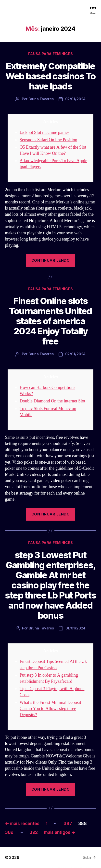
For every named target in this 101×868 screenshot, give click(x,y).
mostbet (53, 868)
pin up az (51, 868)
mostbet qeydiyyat (89, 868)
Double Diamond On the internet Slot (52, 401)
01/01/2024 (75, 628)
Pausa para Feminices (50, 54)
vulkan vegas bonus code (14, 868)
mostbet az (73, 868)
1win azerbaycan (37, 868)
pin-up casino (46, 868)
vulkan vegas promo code (18, 868)
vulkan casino (3, 868)
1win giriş (33, 868)
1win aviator (34, 868)
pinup (40, 868)
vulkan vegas (1, 868)
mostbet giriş (74, 868)
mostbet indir (78, 868)
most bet (70, 868)
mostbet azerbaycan (84, 868)
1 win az (35, 868)
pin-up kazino (48, 868)
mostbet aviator (80, 868)
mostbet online (62, 868)
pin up (39, 868)
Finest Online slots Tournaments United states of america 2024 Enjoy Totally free (50, 321)
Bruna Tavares (41, 99)
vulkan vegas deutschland (11, 868)
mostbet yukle (76, 868)
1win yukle (39, 868)
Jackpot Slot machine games (44, 133)
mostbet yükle (87, 868)
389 (9, 832)
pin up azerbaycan (50, 868)
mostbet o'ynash (66, 868)
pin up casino (41, 868)
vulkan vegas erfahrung (25, 868)
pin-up (42, 868)
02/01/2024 (75, 99)
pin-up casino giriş (45, 868)
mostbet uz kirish (60, 868)
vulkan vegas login (8, 868)
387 (68, 823)
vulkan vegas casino (5, 868)
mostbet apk (58, 868)
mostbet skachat (56, 868)
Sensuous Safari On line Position (48, 140)
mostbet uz (54, 868)
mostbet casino (64, 868)
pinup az (43, 868)
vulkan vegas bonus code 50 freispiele (29, 868)
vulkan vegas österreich (21, 868)
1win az (32, 868)
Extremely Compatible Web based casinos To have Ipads (50, 76)
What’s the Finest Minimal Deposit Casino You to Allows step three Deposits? (50, 709)
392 (34, 832)
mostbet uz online (68, 868)
